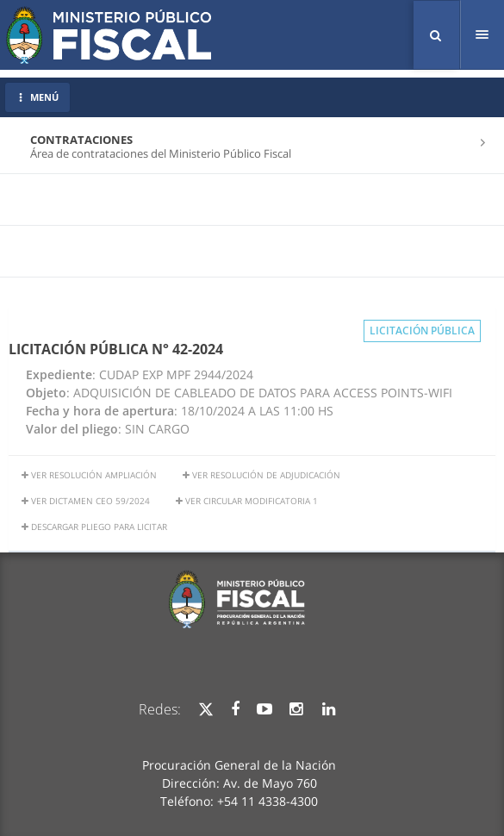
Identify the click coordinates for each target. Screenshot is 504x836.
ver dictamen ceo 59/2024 (86, 501)
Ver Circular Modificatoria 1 (247, 501)
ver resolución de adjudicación (261, 475)
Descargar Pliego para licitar (94, 527)
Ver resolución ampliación (89, 475)
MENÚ (37, 97)
